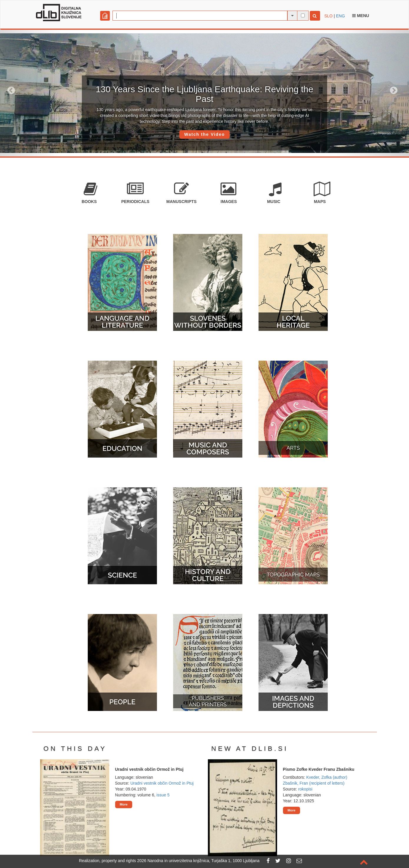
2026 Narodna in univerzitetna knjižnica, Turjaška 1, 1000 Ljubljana (198, 861)
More (124, 804)
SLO (329, 16)
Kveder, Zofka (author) (327, 777)
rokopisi (305, 789)
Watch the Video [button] (204, 134)
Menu (361, 16)
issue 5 (163, 795)
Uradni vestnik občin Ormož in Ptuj (162, 783)
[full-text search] (303, 15)
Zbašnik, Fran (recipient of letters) (314, 783)
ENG (340, 16)
